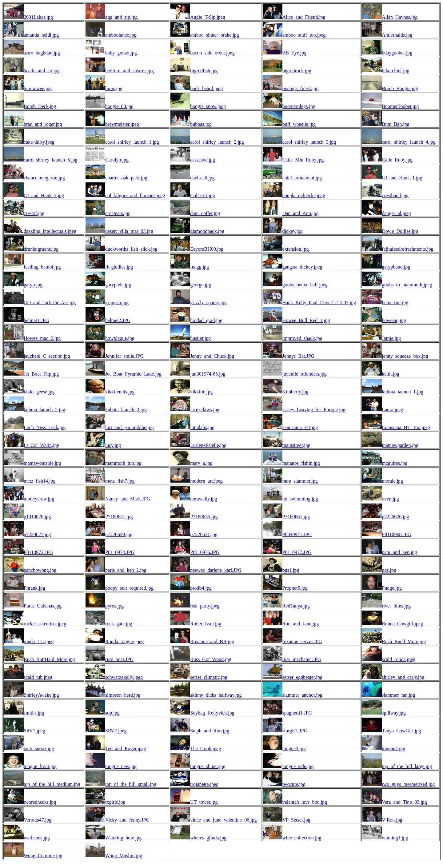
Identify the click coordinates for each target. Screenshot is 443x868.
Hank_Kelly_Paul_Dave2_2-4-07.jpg (309, 303)
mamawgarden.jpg (390, 445)
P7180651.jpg (109, 517)
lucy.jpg (103, 445)
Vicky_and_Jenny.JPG (118, 820)
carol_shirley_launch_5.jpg (41, 160)
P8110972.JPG (28, 552)
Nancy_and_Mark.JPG (118, 499)
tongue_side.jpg (288, 766)
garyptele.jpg (108, 285)
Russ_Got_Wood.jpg (201, 659)
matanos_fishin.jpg (291, 463)
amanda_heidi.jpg (31, 35)
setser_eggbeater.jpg (293, 677)
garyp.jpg (23, 285)
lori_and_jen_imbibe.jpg (120, 427)
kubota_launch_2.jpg (35, 410)
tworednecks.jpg (30, 802)
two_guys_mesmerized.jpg (398, 784)
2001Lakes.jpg (28, 17)
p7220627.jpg (27, 534)
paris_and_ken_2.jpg (116, 570)
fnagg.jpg (190, 267)
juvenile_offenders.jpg (295, 374)
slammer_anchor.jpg (293, 695)
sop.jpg (103, 713)
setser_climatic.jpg (199, 677)
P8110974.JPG (110, 552)
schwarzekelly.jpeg (114, 677)
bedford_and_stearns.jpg (120, 71)
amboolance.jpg (111, 35)
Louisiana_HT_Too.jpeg (396, 427)
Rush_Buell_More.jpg (394, 641)
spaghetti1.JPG (287, 713)
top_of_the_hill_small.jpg (121, 784)
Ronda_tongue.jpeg (115, 641)
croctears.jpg (108, 213)
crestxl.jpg (24, 213)
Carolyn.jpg (107, 160)
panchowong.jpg (30, 570)
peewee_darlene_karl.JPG (206, 570)
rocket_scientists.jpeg (35, 624)
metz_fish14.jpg (30, 481)
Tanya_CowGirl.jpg (391, 731)
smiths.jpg (24, 713)
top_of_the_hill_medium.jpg (42, 784)
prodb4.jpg (191, 588)
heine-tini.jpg (385, 303)
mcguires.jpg (385, 463)
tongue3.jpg (284, 749)
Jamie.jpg (381, 338)
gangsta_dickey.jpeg (293, 267)
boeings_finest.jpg (291, 88)
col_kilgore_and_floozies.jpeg (125, 195)
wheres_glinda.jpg (198, 838)
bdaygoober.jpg (387, 53)
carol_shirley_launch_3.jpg (299, 142)
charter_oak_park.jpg (116, 178)
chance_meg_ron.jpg (34, 178)
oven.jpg (381, 499)
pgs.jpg (379, 570)
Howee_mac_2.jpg (32, 338)
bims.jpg (104, 88)
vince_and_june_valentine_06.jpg (214, 820)
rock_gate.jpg (109, 624)
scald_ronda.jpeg (389, 659)
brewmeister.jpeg (112, 124)
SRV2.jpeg (106, 731)
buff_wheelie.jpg (289, 124)
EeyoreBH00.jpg (197, 249)
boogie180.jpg (110, 106)
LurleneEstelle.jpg (198, 445)
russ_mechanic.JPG (292, 659)
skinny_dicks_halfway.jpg (206, 695)
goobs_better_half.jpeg (295, 285)
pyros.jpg (105, 606)
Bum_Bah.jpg (386, 124)
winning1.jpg (385, 838)
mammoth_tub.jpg (114, 463)
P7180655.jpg (194, 517)
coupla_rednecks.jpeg (294, 195)
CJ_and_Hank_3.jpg (34, 195)
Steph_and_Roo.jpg (200, 731)
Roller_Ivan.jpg (196, 624)
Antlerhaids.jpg (387, 35)
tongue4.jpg (384, 749)
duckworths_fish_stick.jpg (121, 249)
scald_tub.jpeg (28, 677)
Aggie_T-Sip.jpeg (198, 17)
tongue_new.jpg (111, 766)
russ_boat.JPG (110, 659)
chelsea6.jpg (193, 178)
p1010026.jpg (27, 517)
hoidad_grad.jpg (196, 320)
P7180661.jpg (286, 517)
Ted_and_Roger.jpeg (116, 749)
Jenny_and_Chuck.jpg (202, 356)
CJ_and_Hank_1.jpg (392, 178)
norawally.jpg (194, 499)
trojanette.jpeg (194, 784)
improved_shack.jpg (293, 338)
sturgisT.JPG (285, 731)
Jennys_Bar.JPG (289, 356)
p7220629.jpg (109, 534)
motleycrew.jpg (29, 499)
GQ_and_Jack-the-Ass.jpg (40, 303)
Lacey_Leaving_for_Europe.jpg (304, 410)
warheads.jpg (27, 838)
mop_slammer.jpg (290, 481)
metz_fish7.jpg (110, 481)
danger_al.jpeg (387, 213)
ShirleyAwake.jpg (32, 695)
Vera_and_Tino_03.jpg (395, 802)
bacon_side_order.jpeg (202, 53)
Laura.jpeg (383, 410)
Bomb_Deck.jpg (30, 106)
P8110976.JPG (195, 552)
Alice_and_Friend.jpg (294, 17)
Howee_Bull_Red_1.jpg (296, 320)
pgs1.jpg (281, 570)
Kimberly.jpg (286, 392)
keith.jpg (381, 374)
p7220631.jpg (194, 534)
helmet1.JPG (26, 320)
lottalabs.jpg (192, 427)
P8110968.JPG (387, 534)
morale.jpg (383, 481)
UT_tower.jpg (194, 802)
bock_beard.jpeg (197, 88)
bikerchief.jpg (386, 71)
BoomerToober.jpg (390, 106)
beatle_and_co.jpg (32, 71)
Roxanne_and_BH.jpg (202, 641)
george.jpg (191, 285)
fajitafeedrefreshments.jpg (398, 249)
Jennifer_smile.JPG (115, 356)
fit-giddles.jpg (109, 267)
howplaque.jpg (110, 338)
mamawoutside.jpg (32, 463)
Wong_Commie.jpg (33, 856)
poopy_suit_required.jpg (120, 588)
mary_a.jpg (191, 463)
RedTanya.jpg (286, 606)
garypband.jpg (386, 267)
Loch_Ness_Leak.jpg (35, 427)
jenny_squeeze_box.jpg (395, 356)
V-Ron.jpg (382, 820)
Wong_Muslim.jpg (114, 856)
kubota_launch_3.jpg (116, 410)
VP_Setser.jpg (287, 820)
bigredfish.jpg (194, 71)
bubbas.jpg (191, 124)
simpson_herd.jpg (113, 695)
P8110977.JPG (287, 552)
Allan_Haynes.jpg (390, 17)
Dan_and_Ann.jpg (291, 213)
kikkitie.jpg (192, 392)
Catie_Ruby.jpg (387, 160)
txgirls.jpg (105, 802)
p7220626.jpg (385, 517)
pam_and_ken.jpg (389, 552)
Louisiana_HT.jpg (290, 427)
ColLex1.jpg (193, 195)
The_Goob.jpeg (196, 749)
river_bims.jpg (386, 606)
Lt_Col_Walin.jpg (32, 445)
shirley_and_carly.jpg (393, 677)
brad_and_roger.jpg (33, 124)
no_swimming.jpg (290, 499)
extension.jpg (286, 249)
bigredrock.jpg (287, 71)
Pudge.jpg (382, 588)
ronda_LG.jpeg (29, 641)
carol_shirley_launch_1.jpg (122, 142)
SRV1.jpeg (24, 731)
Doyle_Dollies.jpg (390, 231)
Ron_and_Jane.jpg (291, 624)
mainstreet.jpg (287, 445)
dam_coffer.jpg (195, 213)
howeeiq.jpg (384, 320)
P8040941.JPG (287, 534)
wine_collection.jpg (292, 838)
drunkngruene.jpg (31, 249)
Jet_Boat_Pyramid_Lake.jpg (124, 374)
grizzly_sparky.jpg (198, 303)
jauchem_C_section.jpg (37, 356)
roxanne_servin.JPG (292, 641)
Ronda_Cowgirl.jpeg (393, 624)
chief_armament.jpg (292, 178)
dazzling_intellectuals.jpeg (40, 231)
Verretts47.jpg (28, 820)
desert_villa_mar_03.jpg (119, 231)
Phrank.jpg (25, 588)
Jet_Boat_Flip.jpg (31, 374)
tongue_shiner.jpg (198, 766)
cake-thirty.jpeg (29, 142)
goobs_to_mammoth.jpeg (397, 285)
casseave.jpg (193, 160)
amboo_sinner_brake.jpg (205, 35)
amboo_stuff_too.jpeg (294, 35)
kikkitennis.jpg (110, 392)
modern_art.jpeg (196, 481)
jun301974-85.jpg (198, 374)
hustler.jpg (191, 338)
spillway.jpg (384, 713)
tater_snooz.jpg (29, 749)
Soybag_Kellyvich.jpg (202, 713)
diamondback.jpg (197, 231)
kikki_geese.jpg (29, 392)
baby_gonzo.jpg (111, 53)
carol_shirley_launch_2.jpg (207, 142)
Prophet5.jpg (285, 588)
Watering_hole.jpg (114, 838)
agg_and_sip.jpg (112, 17)
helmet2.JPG (108, 320)
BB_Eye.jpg (285, 53)
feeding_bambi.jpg (32, 267)
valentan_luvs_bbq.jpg (295, 802)
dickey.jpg (283, 231)
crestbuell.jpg (385, 195)
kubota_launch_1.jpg (393, 392)
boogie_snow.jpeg (198, 106)
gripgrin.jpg (107, 303)
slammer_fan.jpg (389, 695)
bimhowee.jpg (28, 88)
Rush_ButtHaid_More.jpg (40, 659)
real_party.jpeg (195, 606)
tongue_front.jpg (30, 766)
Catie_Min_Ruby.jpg (293, 160)
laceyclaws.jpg (195, 410)
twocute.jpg (284, 784)
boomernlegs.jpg (289, 106)
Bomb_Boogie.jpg (390, 88)
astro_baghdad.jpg (32, 53)
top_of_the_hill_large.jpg (397, 766)
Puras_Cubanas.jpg (33, 606)
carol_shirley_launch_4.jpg (399, 142)
